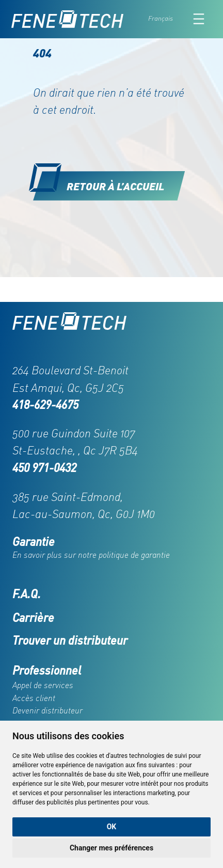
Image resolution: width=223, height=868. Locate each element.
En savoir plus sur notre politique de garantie (91, 555)
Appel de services (43, 685)
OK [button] (112, 827)
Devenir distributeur (47, 710)
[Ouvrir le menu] (199, 19)
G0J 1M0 (135, 514)
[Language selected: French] (167, 19)
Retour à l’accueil (115, 186)
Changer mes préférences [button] (111, 848)
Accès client (34, 698)
